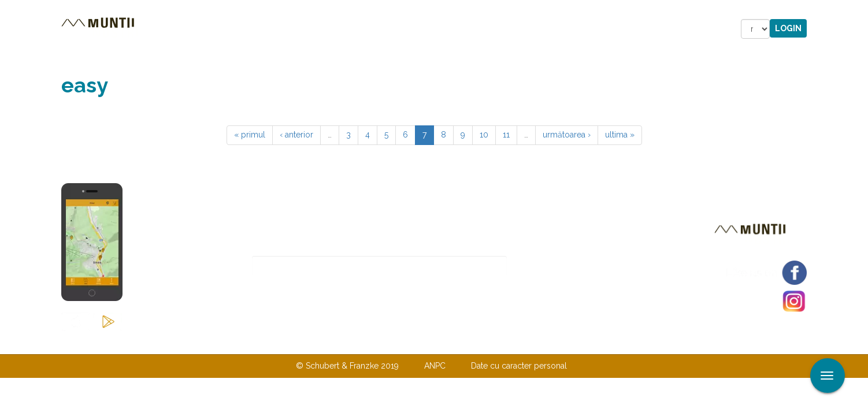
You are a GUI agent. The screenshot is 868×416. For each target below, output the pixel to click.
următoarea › (567, 135)
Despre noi (416, 342)
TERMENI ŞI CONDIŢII (502, 342)
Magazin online (421, 29)
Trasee (224, 29)
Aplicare (859, 10)
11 (506, 135)
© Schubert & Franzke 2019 (347, 366)
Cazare (277, 29)
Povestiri (335, 29)
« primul (250, 135)
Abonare (545, 266)
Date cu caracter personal (519, 366)
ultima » (620, 135)
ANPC (435, 366)
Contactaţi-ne (345, 342)
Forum (500, 29)
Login (788, 28)
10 (484, 135)
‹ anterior (296, 135)
